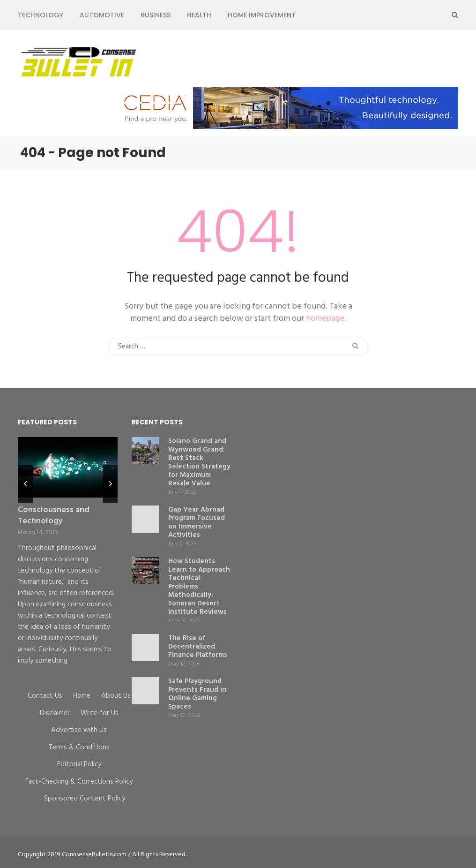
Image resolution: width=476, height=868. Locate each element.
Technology (41, 15)
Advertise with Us (79, 730)
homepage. (326, 319)
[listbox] (68, 557)
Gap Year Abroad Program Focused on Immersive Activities (197, 522)
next (110, 484)
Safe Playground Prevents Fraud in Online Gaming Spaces (197, 694)
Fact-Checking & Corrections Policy (79, 782)
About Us (116, 696)
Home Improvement (262, 15)
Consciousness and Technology (54, 516)
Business (156, 15)
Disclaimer (55, 713)
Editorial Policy (79, 764)
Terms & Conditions (79, 747)
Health (199, 15)
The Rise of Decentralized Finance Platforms (198, 647)
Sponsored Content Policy (85, 799)
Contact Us (45, 696)
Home (82, 696)
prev (25, 484)
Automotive (102, 15)
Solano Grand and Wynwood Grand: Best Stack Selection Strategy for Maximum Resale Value (199, 462)
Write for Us (100, 713)
